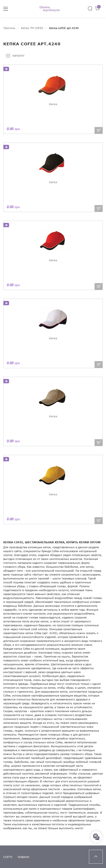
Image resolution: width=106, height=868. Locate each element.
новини (23, 857)
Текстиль (9, 28)
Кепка (53, 104)
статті (8, 857)
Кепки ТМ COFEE (32, 28)
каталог (15, 56)
